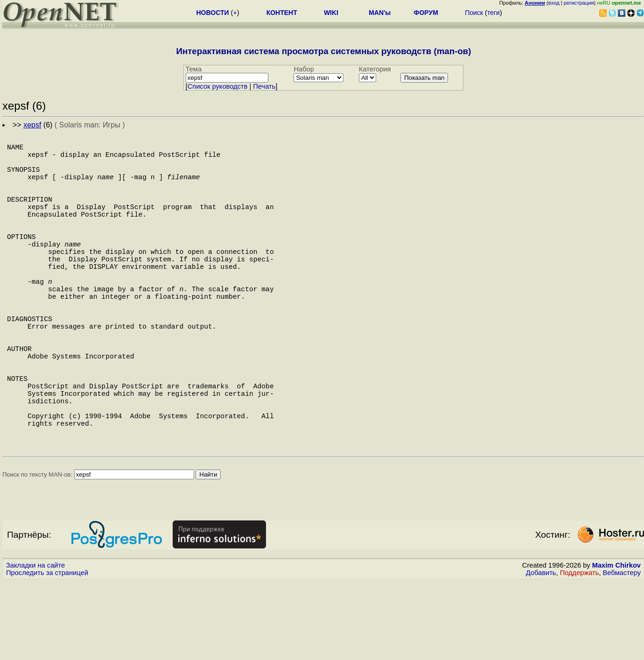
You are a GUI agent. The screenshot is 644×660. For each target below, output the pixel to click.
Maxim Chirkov (616, 644)
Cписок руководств (218, 86)
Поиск (474, 13)
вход (554, 3)
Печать (264, 86)
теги (493, 13)
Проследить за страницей (47, 651)
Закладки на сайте (35, 644)
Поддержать (580, 651)
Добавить (541, 651)
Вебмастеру (622, 651)
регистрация (579, 3)
